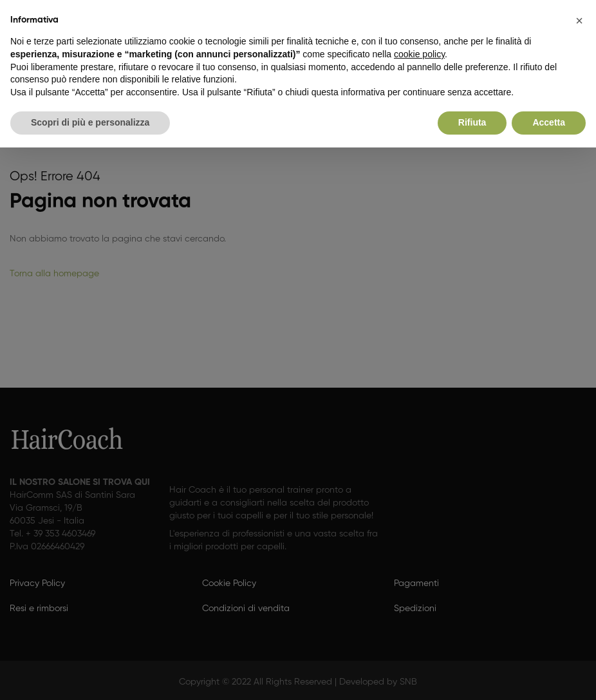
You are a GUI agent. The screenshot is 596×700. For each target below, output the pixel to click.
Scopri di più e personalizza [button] (90, 122)
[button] (579, 21)
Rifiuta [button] (472, 122)
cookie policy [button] (419, 54)
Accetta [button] (549, 122)
